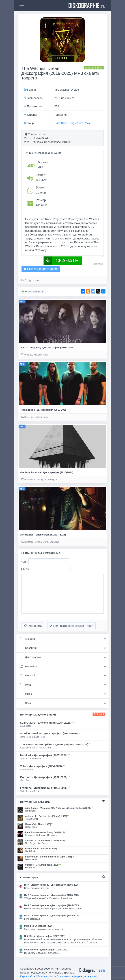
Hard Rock (61, 123)
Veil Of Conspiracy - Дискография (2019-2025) (47, 347)
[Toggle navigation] (22, 5)
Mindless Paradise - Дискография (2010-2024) (47, 472)
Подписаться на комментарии (72, 626)
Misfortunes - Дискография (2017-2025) (43, 535)
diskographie (87, 5)
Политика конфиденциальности (76, 976)
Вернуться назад (33, 292)
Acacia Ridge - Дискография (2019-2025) (44, 410)
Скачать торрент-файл (41, 269)
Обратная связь (46, 976)
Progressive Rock (79, 123)
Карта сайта (28, 976)
